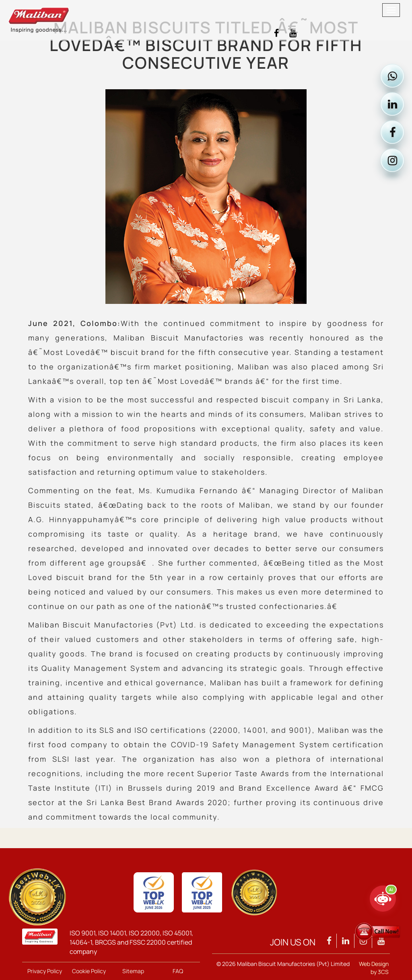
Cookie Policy (89, 971)
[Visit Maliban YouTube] (293, 33)
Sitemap (133, 971)
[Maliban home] (184, 10)
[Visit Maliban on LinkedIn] (392, 104)
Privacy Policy (45, 971)
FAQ (178, 971)
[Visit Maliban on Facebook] (392, 132)
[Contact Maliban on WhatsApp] (392, 76)
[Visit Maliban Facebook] (276, 33)
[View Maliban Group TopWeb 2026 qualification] (37, 897)
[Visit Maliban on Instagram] (392, 160)
